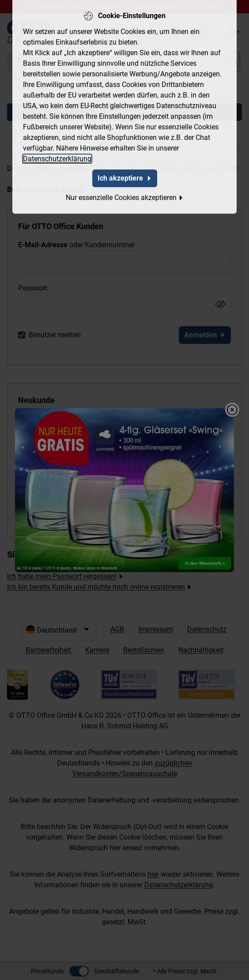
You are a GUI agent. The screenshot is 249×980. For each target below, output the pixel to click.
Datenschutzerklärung (57, 158)
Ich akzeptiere (125, 177)
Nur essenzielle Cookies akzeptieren (125, 197)
